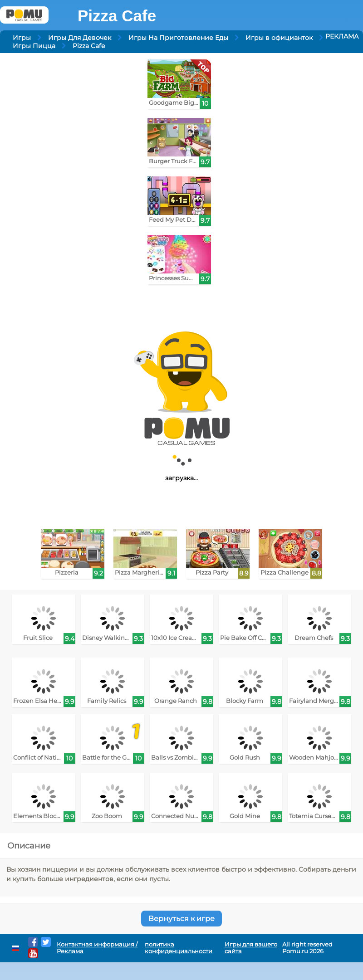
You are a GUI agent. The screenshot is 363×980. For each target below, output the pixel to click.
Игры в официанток (279, 38)
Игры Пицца (34, 46)
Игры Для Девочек (80, 38)
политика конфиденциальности (179, 948)
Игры (22, 38)
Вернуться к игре (181, 919)
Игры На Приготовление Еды (178, 38)
